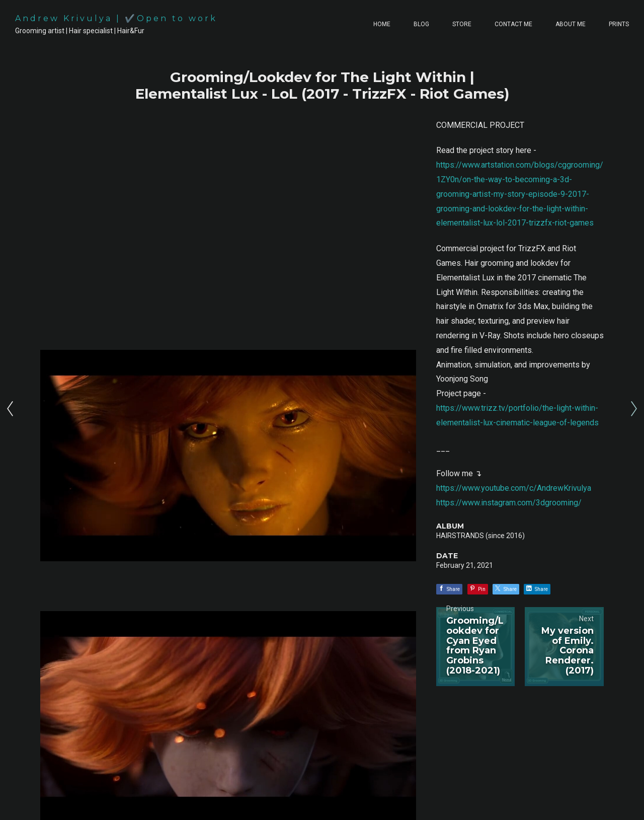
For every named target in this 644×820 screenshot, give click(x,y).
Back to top (600, 800)
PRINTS (619, 24)
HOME (382, 24)
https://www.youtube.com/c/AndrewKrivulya (514, 488)
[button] (498, 749)
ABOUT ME (571, 24)
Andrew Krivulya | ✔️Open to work (116, 18)
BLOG (421, 24)
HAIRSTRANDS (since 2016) (480, 536)
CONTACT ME (513, 24)
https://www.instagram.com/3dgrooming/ (509, 503)
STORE (462, 24)
